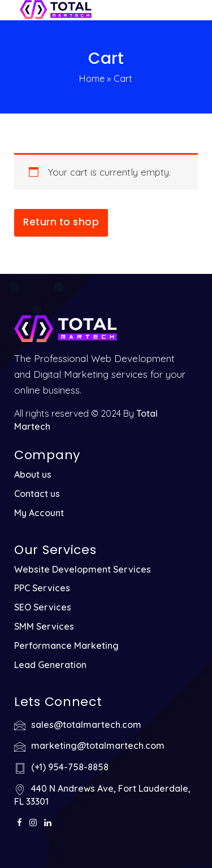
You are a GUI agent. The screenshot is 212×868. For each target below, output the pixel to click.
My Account (39, 513)
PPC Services (42, 588)
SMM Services (44, 626)
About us (33, 474)
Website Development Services (83, 569)
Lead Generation (50, 665)
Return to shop (61, 222)
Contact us (37, 494)
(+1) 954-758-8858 (70, 767)
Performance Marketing (66, 645)
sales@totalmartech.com (86, 725)
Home (92, 78)
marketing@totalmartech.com (98, 745)
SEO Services (43, 607)
